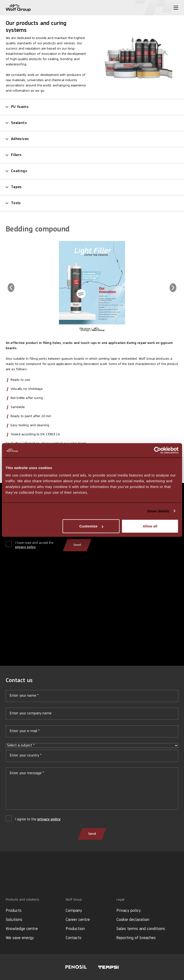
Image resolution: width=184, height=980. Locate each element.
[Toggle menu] (176, 8)
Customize (91, 526)
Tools (16, 203)
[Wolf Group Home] (18, 8)
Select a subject (92, 745)
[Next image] (173, 288)
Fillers (16, 155)
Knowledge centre (22, 929)
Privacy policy (129, 911)
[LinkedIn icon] (8, 881)
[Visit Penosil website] (76, 967)
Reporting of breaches (136, 938)
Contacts (74, 938)
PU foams (20, 107)
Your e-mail (92, 733)
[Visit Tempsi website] (108, 967)
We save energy (20, 938)
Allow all (150, 526)
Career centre (78, 920)
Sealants (19, 123)
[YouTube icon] (15, 881)
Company (74, 911)
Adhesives (20, 139)
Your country (92, 758)
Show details (158, 511)
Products (14, 911)
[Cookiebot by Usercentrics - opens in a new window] (158, 450)
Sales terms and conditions (141, 929)
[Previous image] (11, 288)
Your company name (92, 716)
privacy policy (25, 547)
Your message (92, 790)
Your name (92, 698)
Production (75, 929)
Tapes (16, 187)
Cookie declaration (133, 920)
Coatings (19, 171)
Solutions (14, 920)
